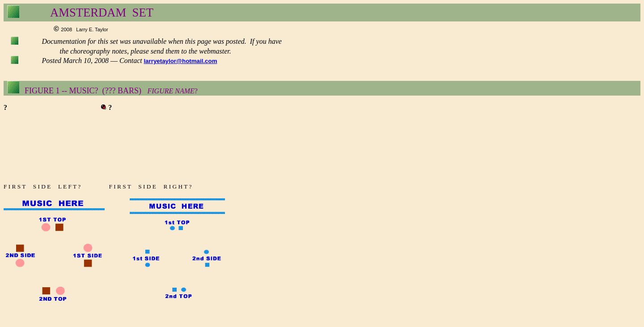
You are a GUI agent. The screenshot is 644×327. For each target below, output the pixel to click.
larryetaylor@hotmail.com (180, 61)
